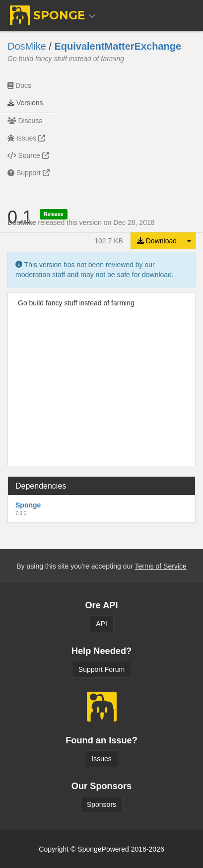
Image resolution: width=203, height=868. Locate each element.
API (101, 624)
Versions (25, 103)
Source (28, 155)
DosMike (27, 46)
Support (29, 173)
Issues (26, 138)
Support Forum (101, 669)
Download (157, 241)
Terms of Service (160, 566)
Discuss (25, 121)
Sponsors (101, 804)
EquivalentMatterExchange (118, 46)
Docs (19, 85)
